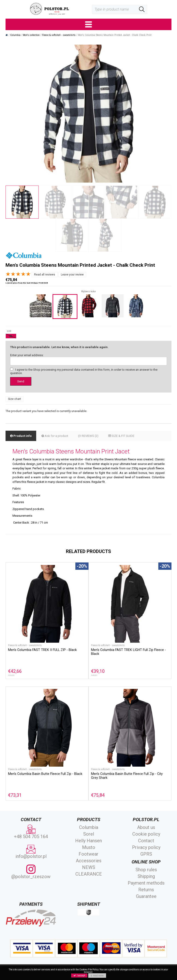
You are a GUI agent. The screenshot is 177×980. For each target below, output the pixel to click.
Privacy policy (146, 847)
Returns (146, 890)
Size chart (15, 399)
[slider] (18, 274)
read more (97, 976)
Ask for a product (55, 436)
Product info (21, 436)
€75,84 (98, 795)
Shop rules (146, 870)
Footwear (88, 854)
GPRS (146, 854)
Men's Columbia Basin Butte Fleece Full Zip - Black (45, 774)
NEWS (89, 867)
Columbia (89, 827)
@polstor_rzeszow (31, 872)
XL (11, 336)
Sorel (89, 834)
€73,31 (15, 795)
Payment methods (146, 883)
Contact (146, 841)
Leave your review (72, 275)
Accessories (89, 861)
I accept (79, 976)
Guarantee (146, 896)
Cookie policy (146, 834)
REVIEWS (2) (88, 436)
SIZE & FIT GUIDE (121, 436)
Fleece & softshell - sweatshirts (25, 645)
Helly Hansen (88, 841)
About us (146, 827)
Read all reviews (45, 275)
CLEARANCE (89, 874)
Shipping (146, 876)
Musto (89, 847)
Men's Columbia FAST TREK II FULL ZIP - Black (42, 650)
